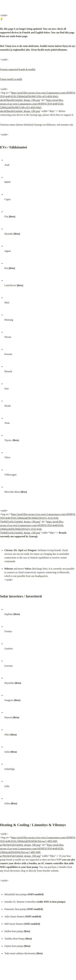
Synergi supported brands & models (18, 69)
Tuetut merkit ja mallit (11, 79)
